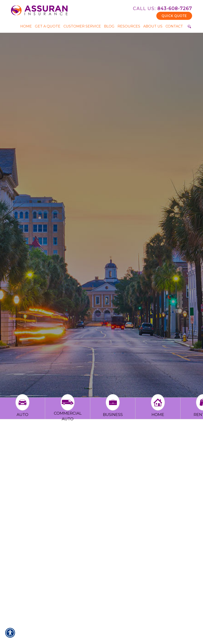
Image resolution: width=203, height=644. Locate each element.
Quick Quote (174, 16)
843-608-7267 (163, 9)
